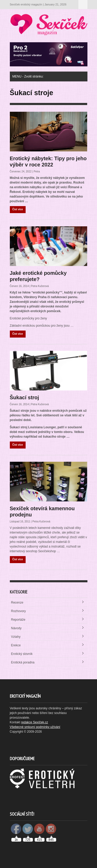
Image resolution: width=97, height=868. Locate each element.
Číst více (18, 209)
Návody (16, 628)
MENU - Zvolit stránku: (83, 5)
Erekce (16, 645)
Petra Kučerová (40, 286)
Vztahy (16, 637)
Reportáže (18, 620)
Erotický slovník (22, 654)
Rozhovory (18, 611)
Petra (37, 171)
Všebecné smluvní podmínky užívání (35, 727)
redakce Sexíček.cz (35, 722)
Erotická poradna (23, 662)
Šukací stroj (24, 397)
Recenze (17, 603)
